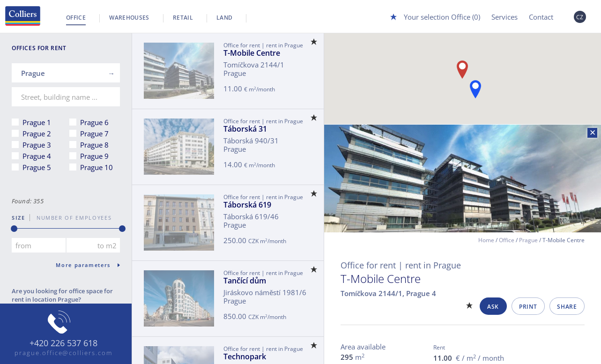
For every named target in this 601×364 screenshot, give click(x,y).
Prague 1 (37, 122)
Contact (541, 17)
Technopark (245, 357)
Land (224, 18)
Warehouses (129, 18)
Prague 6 (94, 122)
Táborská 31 (245, 129)
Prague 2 (37, 134)
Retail (183, 18)
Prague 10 (96, 167)
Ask (493, 307)
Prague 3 (37, 145)
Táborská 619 (247, 205)
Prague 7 (94, 134)
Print (528, 307)
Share (567, 307)
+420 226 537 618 (63, 343)
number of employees (71, 218)
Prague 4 (37, 156)
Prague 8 (94, 145)
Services (505, 17)
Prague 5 (37, 167)
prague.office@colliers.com (63, 353)
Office (76, 18)
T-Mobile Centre (252, 53)
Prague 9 (94, 156)
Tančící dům (245, 281)
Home (486, 240)
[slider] (14, 229)
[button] (475, 89)
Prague (528, 240)
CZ (580, 17)
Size (19, 218)
